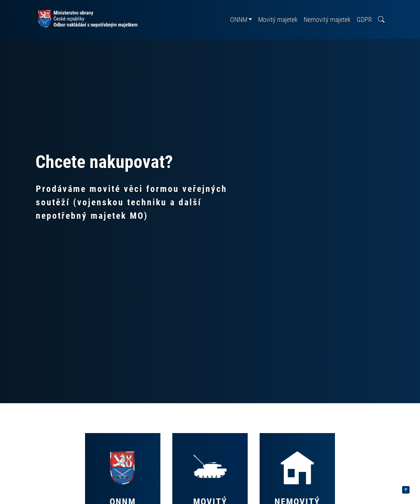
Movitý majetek (278, 20)
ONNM (239, 20)
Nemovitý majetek (327, 20)
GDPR (364, 20)
